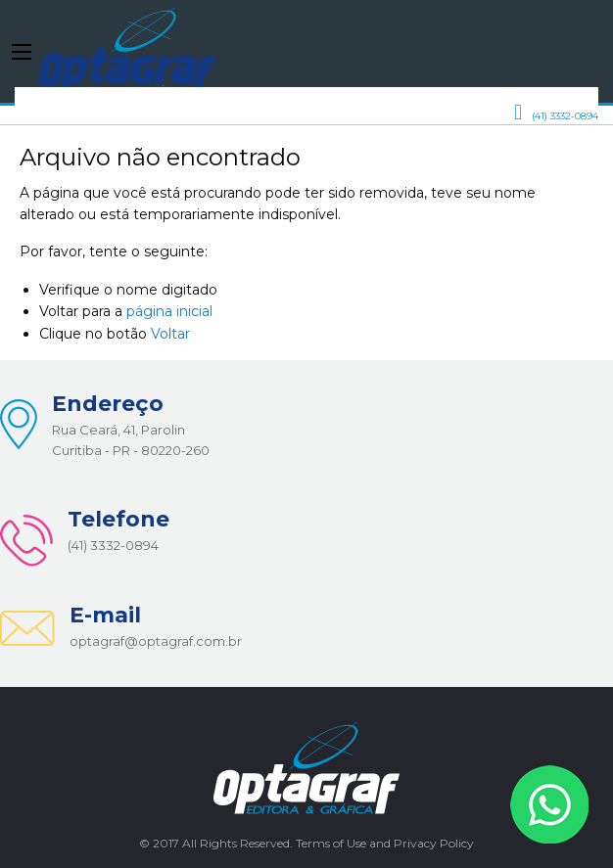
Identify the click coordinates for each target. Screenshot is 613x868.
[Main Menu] (22, 52)
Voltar (170, 334)
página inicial (169, 311)
